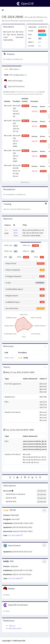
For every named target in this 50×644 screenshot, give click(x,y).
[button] (3, 10)
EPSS (23, 257)
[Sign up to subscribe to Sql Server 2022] (42, 502)
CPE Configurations (15, 75)
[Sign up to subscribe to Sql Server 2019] (42, 498)
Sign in (6, 209)
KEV (8, 257)
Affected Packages (14, 81)
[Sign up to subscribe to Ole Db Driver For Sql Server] (42, 494)
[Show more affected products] (25, 182)
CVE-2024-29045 (12, 17)
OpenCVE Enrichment (14, 87)
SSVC (39, 257)
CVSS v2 (29, 251)
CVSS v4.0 (11, 245)
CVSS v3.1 (31, 245)
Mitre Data (12, 69)
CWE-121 (12, 626)
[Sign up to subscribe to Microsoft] (42, 491)
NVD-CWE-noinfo (15, 628)
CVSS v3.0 (11, 251)
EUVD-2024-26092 (16, 233)
